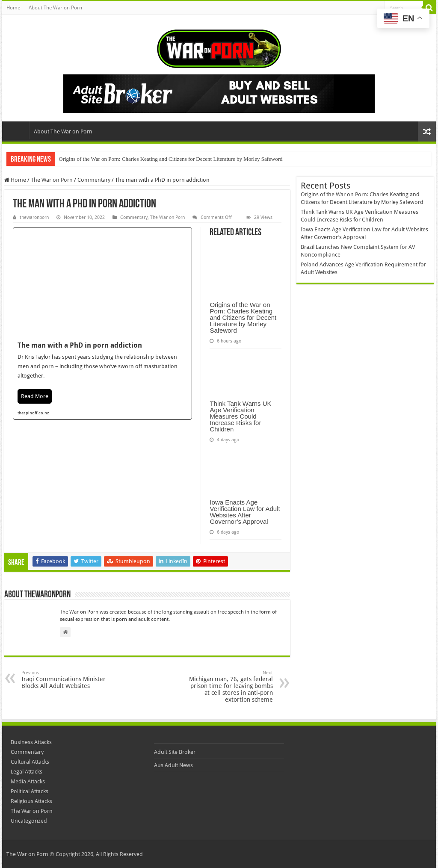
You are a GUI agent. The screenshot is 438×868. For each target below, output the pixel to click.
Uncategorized (29, 821)
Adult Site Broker (175, 752)
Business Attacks (31, 742)
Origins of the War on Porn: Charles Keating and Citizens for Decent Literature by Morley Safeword (170, 159)
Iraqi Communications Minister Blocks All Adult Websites (65, 680)
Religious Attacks (31, 801)
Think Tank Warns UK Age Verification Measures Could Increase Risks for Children (240, 416)
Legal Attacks (27, 772)
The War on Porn (52, 180)
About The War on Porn (55, 8)
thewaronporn (34, 217)
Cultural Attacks (30, 762)
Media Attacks (28, 781)
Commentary (94, 180)
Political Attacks (30, 791)
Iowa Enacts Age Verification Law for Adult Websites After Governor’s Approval (245, 512)
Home (13, 8)
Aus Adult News (173, 765)
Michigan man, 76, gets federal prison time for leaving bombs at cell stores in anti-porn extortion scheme (229, 686)
